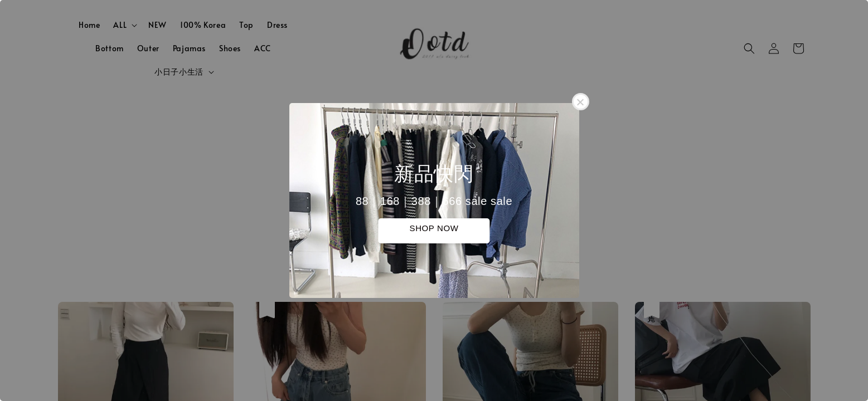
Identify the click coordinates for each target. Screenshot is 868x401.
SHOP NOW (434, 228)
